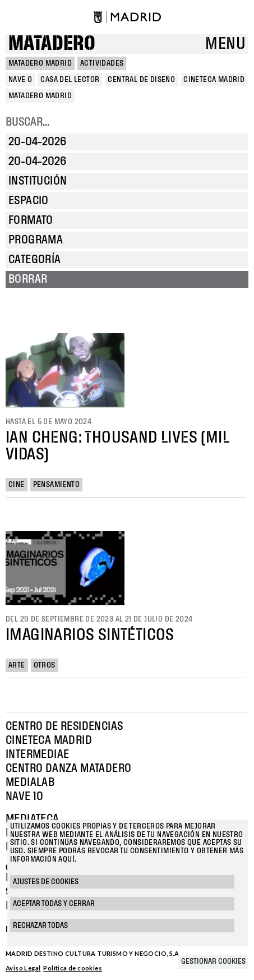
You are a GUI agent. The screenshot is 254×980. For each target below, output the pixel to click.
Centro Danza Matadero (68, 769)
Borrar (28, 279)
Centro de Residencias (64, 726)
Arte (17, 665)
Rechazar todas (40, 926)
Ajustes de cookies (46, 882)
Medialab (30, 783)
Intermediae (37, 754)
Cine (17, 485)
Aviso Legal (23, 968)
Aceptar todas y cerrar (54, 904)
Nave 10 (25, 797)
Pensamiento (56, 485)
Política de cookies (73, 968)
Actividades (102, 63)
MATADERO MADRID (40, 63)
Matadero (52, 44)
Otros (45, 665)
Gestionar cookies (213, 961)
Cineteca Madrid (49, 740)
